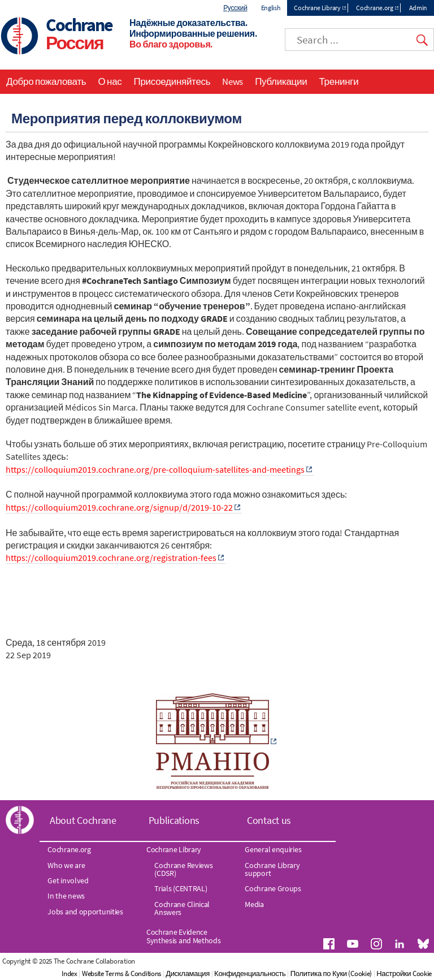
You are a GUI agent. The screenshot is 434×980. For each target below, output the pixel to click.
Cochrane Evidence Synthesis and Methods (184, 936)
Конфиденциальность (250, 973)
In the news (66, 896)
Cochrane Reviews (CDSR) (183, 869)
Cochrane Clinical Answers (182, 908)
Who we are (66, 865)
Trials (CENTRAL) (181, 888)
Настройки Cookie (404, 973)
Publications (174, 820)
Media (254, 904)
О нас (110, 81)
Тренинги (338, 81)
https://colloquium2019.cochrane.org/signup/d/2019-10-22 (119, 507)
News (233, 81)
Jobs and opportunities (85, 912)
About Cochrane (83, 820)
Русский (235, 8)
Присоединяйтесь (172, 81)
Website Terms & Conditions (121, 973)
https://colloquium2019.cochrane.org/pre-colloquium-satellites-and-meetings (155, 469)
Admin (418, 8)
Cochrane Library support (272, 869)
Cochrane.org (374, 8)
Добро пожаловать (46, 81)
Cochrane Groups (273, 888)
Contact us (269, 820)
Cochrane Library (317, 8)
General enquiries (273, 849)
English (271, 8)
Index (70, 973)
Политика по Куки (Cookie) (331, 973)
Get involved (68, 880)
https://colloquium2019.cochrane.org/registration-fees (111, 558)
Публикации (281, 81)
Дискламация (188, 973)
